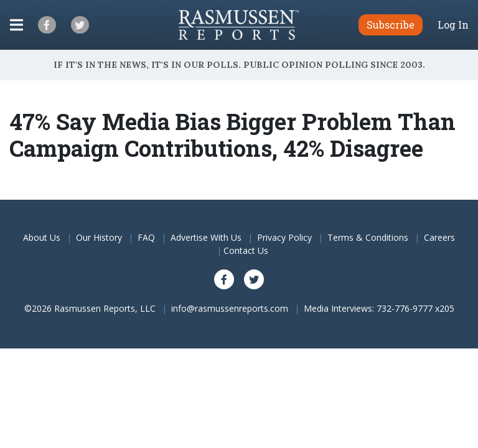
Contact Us (246, 250)
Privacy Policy (284, 237)
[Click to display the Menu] (16, 25)
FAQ (146, 237)
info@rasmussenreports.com (230, 308)
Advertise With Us (206, 237)
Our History (99, 237)
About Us (42, 237)
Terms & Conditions (368, 237)
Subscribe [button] (391, 25)
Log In (453, 25)
